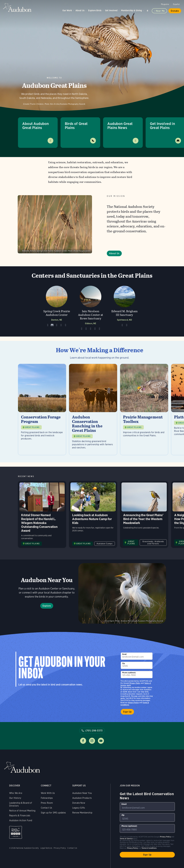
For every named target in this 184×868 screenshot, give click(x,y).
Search (148, 10)
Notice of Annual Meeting (22, 811)
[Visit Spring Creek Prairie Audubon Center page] (57, 307)
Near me (160, 11)
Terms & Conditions (149, 848)
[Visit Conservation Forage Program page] (42, 409)
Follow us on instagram (92, 741)
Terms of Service (126, 839)
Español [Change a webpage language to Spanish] (176, 4)
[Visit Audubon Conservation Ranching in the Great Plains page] (93, 409)
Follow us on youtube (101, 741)
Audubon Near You (82, 793)
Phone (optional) (129, 673)
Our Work (67, 10)
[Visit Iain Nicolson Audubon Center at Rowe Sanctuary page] (91, 307)
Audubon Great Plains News (120, 126)
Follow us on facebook (83, 741)
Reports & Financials (20, 816)
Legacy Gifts (79, 808)
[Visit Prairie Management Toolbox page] (144, 409)
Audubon (17, 7)
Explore (47, 606)
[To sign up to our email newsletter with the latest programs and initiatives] (137, 656)
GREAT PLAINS (32, 427)
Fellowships (47, 798)
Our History (15, 798)
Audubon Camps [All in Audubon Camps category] (105, 544)
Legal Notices (46, 848)
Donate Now (79, 803)
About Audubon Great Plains (36, 126)
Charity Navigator (16, 832)
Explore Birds (95, 10)
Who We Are (16, 793)
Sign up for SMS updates (53, 813)
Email (124, 654)
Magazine (165, 4)
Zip (123, 663)
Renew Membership (82, 813)
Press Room (47, 803)
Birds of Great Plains (76, 126)
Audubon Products (82, 798)
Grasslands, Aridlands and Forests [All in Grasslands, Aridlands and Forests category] (153, 543)
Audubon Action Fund (21, 820)
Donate (175, 11)
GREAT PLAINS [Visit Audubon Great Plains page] (32, 544)
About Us (80, 10)
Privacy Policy (134, 703)
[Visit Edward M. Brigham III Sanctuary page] (124, 307)
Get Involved (111, 10)
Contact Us (47, 808)
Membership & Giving (131, 10)
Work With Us (48, 793)
